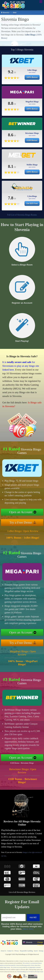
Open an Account (21, 512)
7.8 (11, 198)
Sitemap (41, 951)
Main (15, 13)
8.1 (11, 166)
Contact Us (10, 951)
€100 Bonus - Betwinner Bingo (22, 763)
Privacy (17, 951)
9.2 (11, 72)
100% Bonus (32, 77)
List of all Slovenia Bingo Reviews (22, 892)
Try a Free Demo (21, 522)
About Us (3, 951)
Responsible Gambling (26, 951)
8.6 (11, 135)
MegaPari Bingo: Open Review (23, 653)
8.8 (11, 103)
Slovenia (6, 13)
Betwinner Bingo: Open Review (23, 771)
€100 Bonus (32, 140)
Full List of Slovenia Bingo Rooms (22, 215)
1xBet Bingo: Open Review (23, 531)
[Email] (13, 918)
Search (36, 951)
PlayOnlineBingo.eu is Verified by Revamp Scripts (30, 972)
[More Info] (28, 929)
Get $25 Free (32, 203)
